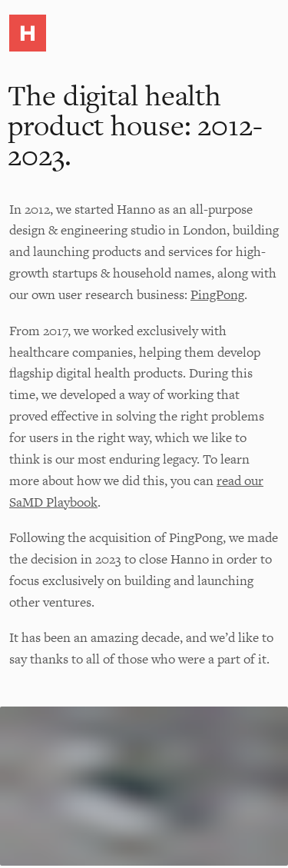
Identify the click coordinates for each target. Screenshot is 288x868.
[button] (28, 37)
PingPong (217, 294)
